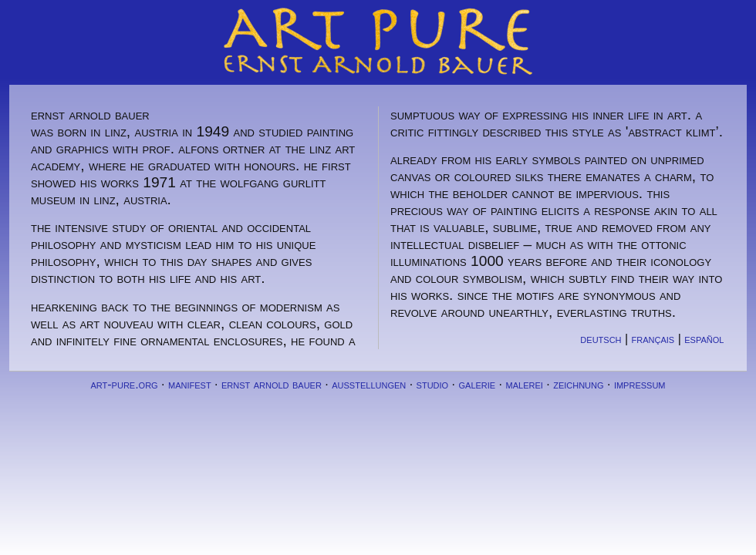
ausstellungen (369, 384)
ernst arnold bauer (272, 384)
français (653, 339)
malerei (525, 384)
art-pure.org (124, 384)
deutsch (601, 339)
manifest (190, 384)
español (704, 339)
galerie (477, 384)
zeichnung (578, 384)
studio (433, 384)
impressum (640, 384)
